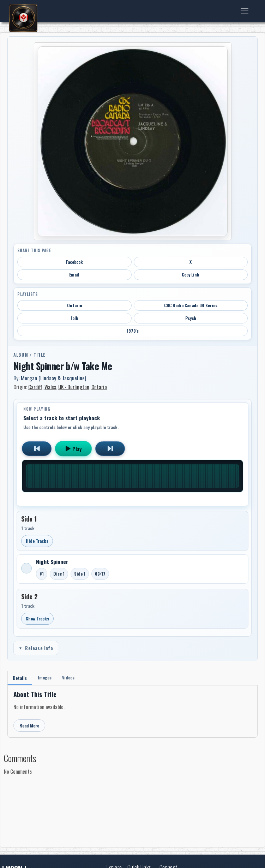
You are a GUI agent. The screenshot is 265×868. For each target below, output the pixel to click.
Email (74, 275)
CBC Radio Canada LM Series (191, 305)
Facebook (74, 262)
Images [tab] (45, 677)
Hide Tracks (37, 541)
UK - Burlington (74, 387)
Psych (191, 318)
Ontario (74, 305)
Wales (50, 387)
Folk (74, 318)
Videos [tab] (68, 677)
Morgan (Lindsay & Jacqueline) (53, 378)
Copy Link (191, 275)
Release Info (36, 648)
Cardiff (35, 387)
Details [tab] (20, 678)
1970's (133, 331)
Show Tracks (37, 619)
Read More (29, 726)
